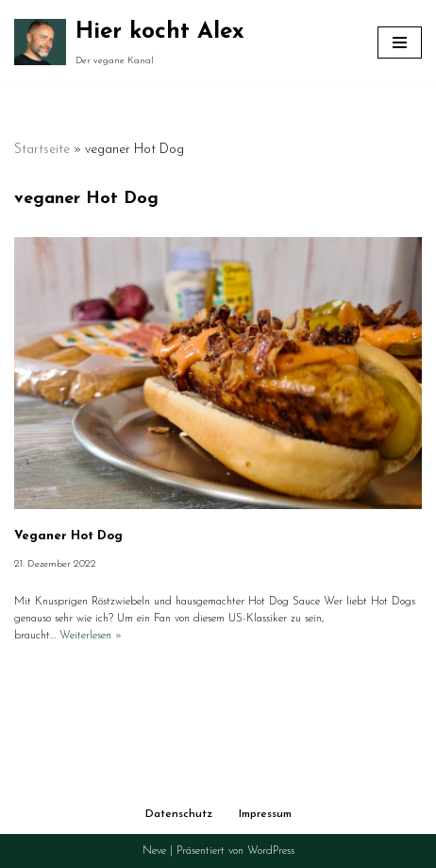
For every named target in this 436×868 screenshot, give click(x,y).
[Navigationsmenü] (400, 43)
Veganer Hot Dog (68, 536)
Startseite (42, 150)
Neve (154, 851)
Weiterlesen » (91, 636)
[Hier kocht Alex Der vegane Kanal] (129, 42)
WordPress (271, 851)
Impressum (265, 814)
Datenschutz (179, 814)
